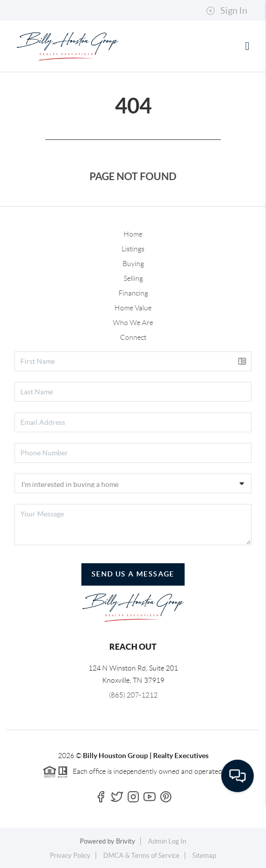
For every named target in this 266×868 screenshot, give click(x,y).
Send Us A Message (133, 574)
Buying (133, 264)
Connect (133, 337)
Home (133, 234)
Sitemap (204, 856)
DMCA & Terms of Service (141, 856)
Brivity (126, 841)
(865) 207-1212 (133, 695)
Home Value (133, 308)
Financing (133, 293)
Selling (133, 278)
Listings (133, 249)
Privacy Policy (70, 856)
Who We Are (133, 323)
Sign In (227, 11)
